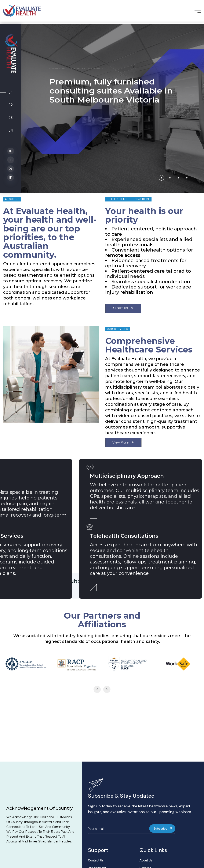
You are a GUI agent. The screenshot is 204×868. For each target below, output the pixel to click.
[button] (161, 178)
